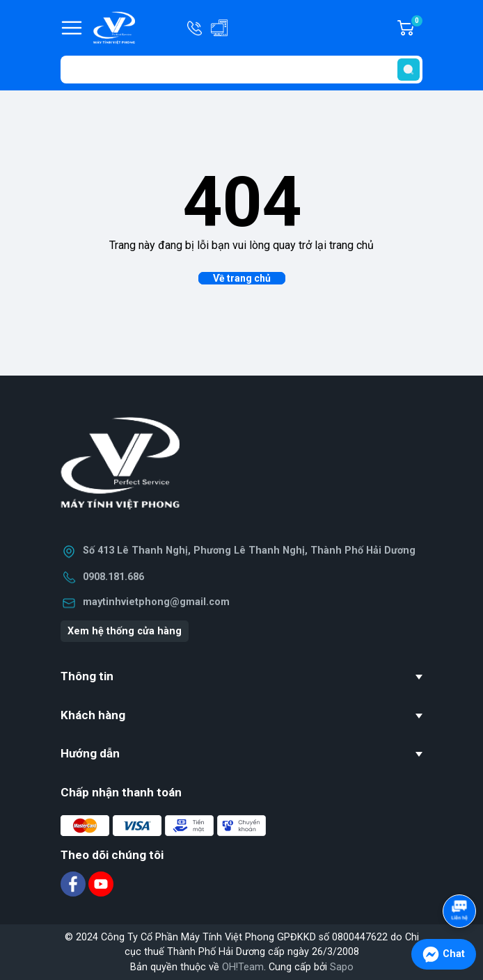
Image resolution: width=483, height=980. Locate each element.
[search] (409, 70)
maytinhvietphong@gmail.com (156, 602)
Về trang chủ (242, 278)
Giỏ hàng (416, 28)
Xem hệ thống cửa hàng (125, 631)
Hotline (196, 28)
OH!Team (243, 967)
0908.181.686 (113, 577)
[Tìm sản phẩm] (241, 70)
